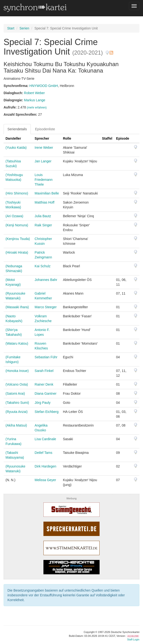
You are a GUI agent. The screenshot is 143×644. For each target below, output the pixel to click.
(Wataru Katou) (17, 343)
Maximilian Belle (47, 193)
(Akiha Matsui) (16, 425)
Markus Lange (35, 100)
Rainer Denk (44, 384)
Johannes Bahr (46, 280)
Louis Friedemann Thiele (44, 180)
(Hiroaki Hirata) (17, 252)
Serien (24, 28)
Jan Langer (43, 161)
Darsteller (13, 138)
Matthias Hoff (44, 202)
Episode (123, 138)
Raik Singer (43, 225)
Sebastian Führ (46, 357)
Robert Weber (34, 93)
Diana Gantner (45, 393)
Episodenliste (45, 129)
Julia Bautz (43, 216)
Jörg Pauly (42, 403)
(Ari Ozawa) (14, 216)
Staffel (107, 138)
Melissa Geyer (45, 480)
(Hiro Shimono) (17, 193)
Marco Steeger (46, 307)
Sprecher (42, 138)
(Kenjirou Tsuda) (18, 239)
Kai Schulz (42, 266)
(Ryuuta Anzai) (17, 412)
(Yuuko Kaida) (16, 148)
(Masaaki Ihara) (17, 307)
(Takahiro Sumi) (17, 403)
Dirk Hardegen (45, 466)
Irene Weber (44, 148)
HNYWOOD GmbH (44, 86)
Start (11, 28)
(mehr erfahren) (37, 108)
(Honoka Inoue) (17, 371)
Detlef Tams (43, 453)
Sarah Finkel (44, 371)
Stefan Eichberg (47, 412)
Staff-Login (133, 639)
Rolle (67, 138)
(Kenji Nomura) (17, 225)
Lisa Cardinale (45, 439)
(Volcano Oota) (17, 384)
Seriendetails (17, 129)
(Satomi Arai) (15, 393)
